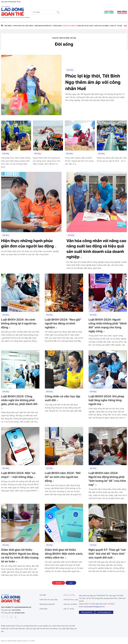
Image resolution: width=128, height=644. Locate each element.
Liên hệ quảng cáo (104, 612)
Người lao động (69, 26)
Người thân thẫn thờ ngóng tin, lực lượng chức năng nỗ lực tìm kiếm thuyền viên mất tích (47, 161)
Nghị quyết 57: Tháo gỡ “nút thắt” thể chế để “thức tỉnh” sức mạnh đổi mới (107, 554)
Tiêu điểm (8, 26)
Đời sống (73, 38)
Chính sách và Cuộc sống (23, 26)
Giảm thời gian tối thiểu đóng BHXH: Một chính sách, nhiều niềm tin (64, 554)
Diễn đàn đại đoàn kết (43, 26)
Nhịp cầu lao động (102, 26)
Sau (71, 583)
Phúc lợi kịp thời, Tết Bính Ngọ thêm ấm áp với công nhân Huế (93, 82)
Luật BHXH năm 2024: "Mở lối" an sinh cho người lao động (63, 477)
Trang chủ (55, 38)
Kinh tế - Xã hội (116, 26)
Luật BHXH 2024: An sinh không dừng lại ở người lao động (19, 323)
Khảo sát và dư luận (85, 26)
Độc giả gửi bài (87, 612)
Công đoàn (57, 26)
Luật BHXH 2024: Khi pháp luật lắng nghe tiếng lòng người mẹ (106, 400)
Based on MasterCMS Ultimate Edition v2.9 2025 (18, 641)
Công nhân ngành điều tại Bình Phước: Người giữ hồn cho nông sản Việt (79, 161)
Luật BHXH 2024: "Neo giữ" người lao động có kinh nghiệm (63, 323)
